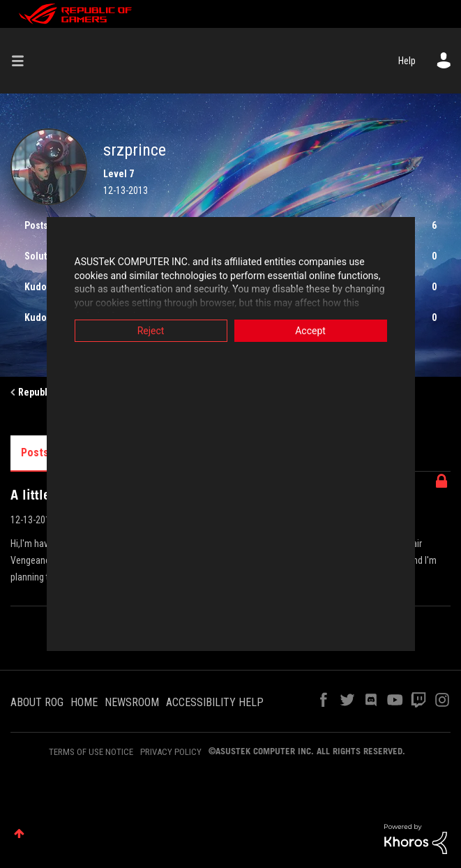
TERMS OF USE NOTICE (91, 752)
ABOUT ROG (37, 702)
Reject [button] (130, 331)
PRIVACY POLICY (171, 752)
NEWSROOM (132, 702)
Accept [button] (331, 331)
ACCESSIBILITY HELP (215, 702)
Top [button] (19, 833)
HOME (84, 702)
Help (407, 61)
